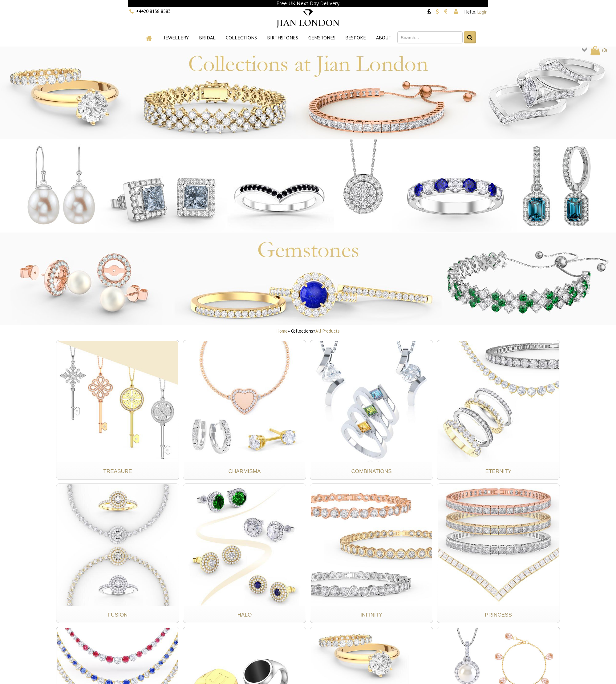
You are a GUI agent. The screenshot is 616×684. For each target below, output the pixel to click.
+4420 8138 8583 (153, 11)
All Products (328, 331)
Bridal (207, 38)
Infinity (371, 615)
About (384, 38)
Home (282, 331)
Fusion (118, 615)
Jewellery (176, 38)
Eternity (498, 471)
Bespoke (356, 38)
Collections (241, 38)
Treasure (118, 471)
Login (482, 12)
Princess (498, 615)
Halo (245, 615)
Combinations (371, 471)
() (598, 50)
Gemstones (322, 38)
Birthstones (283, 38)
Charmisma (245, 471)
